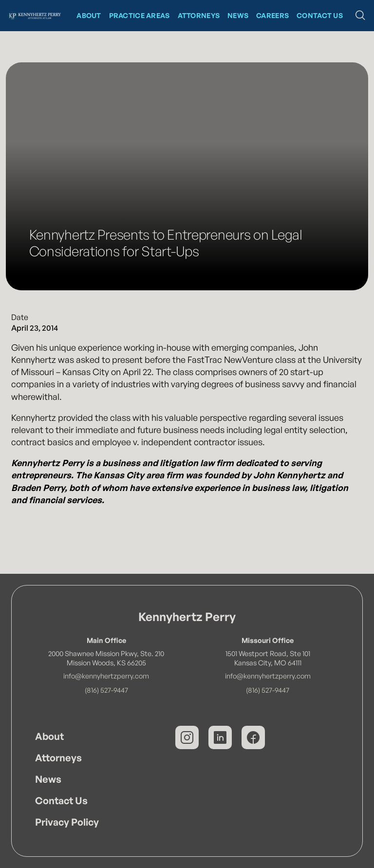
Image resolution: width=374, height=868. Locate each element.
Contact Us (61, 801)
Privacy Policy (67, 822)
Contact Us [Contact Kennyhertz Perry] (320, 15)
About (49, 736)
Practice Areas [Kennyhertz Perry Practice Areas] (140, 15)
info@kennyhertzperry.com (106, 676)
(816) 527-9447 (106, 690)
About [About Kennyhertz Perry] (89, 15)
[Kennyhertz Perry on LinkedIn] (220, 737)
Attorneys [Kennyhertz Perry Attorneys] (199, 15)
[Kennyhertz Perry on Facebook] (253, 737)
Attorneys (58, 758)
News (48, 779)
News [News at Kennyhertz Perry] (238, 15)
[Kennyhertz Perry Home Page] (34, 16)
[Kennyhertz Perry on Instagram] (187, 737)
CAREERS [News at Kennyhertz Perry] (272, 15)
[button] (360, 16)
